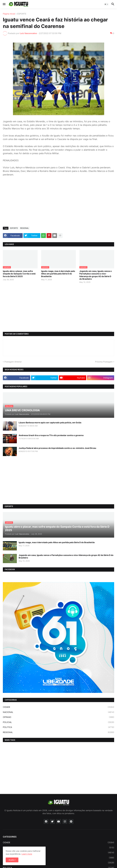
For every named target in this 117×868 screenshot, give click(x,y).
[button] (4, 4)
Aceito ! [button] (12, 860)
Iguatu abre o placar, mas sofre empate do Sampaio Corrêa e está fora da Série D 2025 (19, 274)
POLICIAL (58, 722)
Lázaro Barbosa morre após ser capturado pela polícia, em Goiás (50, 423)
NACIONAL (58, 712)
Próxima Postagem (104, 362)
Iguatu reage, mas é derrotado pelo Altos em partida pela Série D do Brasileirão (58, 274)
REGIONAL (25, 228)
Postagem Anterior (13, 362)
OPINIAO (58, 717)
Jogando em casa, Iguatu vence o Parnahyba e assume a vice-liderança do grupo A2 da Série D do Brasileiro (96, 275)
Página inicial (9, 14)
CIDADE (58, 707)
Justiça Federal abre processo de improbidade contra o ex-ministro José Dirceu (57, 448)
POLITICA (58, 727)
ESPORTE (22, 14)
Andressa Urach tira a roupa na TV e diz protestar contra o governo (51, 435)
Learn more (27, 854)
